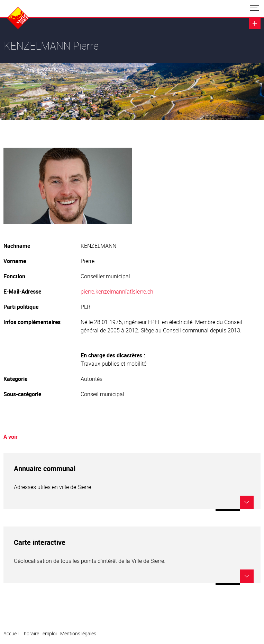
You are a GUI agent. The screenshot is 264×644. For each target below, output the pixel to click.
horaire (31, 634)
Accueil (11, 634)
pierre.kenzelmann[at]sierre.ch (117, 291)
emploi (50, 634)
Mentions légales (78, 634)
